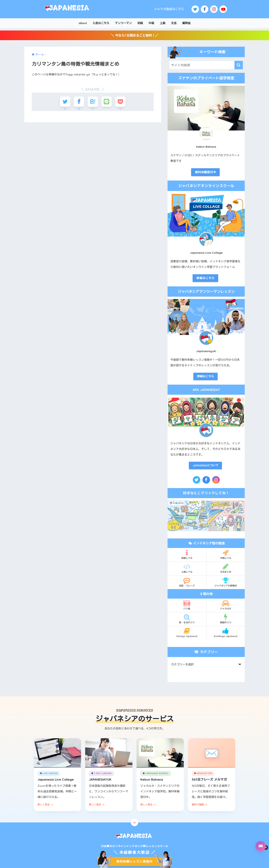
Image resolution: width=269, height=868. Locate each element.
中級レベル (226, 554)
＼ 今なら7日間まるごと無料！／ (135, 35)
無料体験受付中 (205, 172)
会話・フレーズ (187, 582)
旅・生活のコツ (187, 619)
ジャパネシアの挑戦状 (226, 582)
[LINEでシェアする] (107, 102)
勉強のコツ (226, 619)
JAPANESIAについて (205, 465)
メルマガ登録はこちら (169, 9)
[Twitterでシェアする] (65, 102)
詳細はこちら (205, 278)
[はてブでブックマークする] (93, 102)
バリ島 (187, 605)
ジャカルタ (226, 605)
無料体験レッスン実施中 (134, 861)
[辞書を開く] (261, 846)
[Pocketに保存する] (120, 102)
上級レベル (187, 568)
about (83, 23)
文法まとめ (226, 568)
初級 (140, 23)
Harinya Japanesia (187, 633)
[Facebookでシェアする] (79, 102)
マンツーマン (123, 23)
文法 (174, 23)
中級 (151, 23)
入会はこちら (101, 23)
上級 (163, 23)
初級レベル (187, 554)
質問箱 (186, 23)
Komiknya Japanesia (226, 633)
